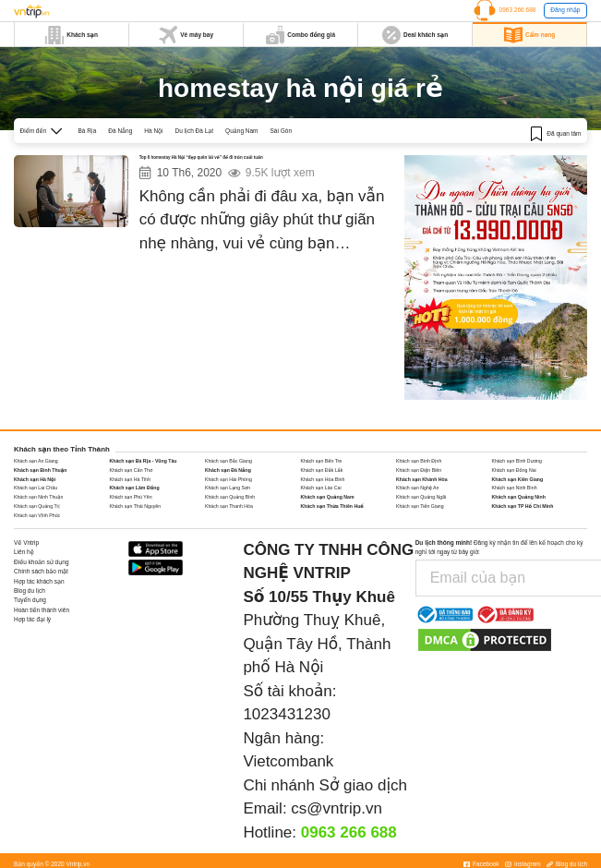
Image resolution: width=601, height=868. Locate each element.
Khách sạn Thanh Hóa (229, 506)
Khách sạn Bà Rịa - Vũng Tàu (144, 461)
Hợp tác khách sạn (39, 581)
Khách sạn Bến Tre (322, 461)
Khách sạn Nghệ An (417, 488)
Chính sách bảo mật (41, 571)
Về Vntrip (26, 542)
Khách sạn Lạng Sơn (228, 488)
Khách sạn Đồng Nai (514, 470)
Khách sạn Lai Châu (36, 488)
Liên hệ (24, 552)
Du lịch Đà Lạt (195, 131)
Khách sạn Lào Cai (321, 488)
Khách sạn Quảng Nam (328, 497)
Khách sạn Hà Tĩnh (131, 479)
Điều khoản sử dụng (42, 562)
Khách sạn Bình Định (419, 461)
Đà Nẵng (120, 131)
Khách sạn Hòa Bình (323, 479)
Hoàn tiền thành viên (42, 610)
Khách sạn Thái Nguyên (136, 506)
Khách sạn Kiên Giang (518, 479)
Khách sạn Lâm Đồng (135, 488)
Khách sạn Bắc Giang (228, 461)
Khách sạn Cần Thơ (132, 470)
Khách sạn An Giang (36, 461)
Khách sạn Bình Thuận (40, 470)
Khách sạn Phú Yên (131, 497)
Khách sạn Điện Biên (419, 470)
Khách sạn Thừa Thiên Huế (332, 506)
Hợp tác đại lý (32, 619)
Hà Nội (153, 131)
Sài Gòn (282, 131)
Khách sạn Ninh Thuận (38, 497)
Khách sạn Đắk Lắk (322, 470)
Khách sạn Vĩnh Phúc (37, 515)
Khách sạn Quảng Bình (230, 497)
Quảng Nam (241, 131)
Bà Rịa (87, 131)
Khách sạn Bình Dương (517, 461)
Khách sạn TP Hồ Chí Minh (523, 506)
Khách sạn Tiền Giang (420, 506)
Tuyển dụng (30, 600)
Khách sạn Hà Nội (35, 479)
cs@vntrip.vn (337, 808)
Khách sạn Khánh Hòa (422, 479)
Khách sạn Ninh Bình (515, 488)
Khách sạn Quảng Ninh (519, 497)
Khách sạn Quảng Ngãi (421, 497)
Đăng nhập (565, 10)
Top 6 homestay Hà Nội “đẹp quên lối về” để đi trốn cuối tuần (247, 160)
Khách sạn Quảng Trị (37, 506)
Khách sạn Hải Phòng (228, 479)
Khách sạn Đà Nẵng (228, 470)
